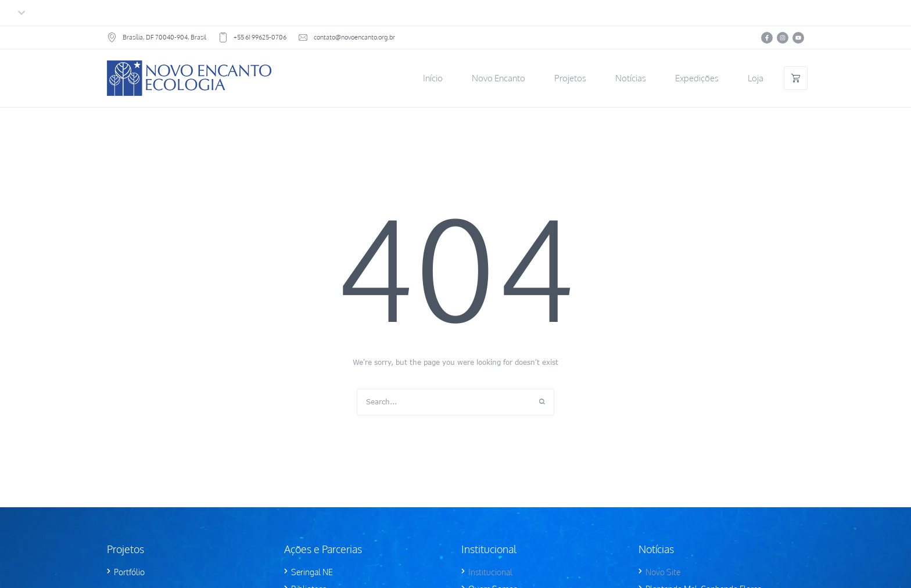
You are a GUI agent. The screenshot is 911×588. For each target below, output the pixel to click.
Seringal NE (312, 572)
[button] (878, 534)
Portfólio (129, 572)
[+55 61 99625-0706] (223, 37)
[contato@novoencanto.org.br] (303, 37)
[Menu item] (433, 78)
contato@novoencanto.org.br (354, 37)
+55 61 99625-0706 (260, 37)
